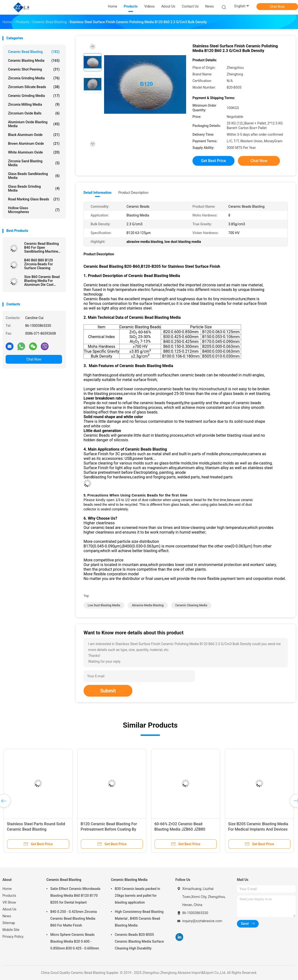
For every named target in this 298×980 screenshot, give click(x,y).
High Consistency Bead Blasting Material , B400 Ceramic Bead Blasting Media (139, 918)
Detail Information (97, 193)
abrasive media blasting (148, 605)
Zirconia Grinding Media (34, 78)
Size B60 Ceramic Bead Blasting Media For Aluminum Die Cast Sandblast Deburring (42, 281)
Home (7, 889)
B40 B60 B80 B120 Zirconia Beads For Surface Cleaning (38, 264)
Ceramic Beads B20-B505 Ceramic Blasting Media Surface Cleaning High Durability (139, 941)
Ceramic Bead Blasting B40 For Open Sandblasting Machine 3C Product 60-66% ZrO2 (43, 248)
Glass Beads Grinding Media (34, 188)
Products (9, 896)
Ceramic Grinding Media (34, 96)
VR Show (9, 902)
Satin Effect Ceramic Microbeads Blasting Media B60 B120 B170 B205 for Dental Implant (75, 896)
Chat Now (277, 7)
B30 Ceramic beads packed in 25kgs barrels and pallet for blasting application (137, 896)
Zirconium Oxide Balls (34, 113)
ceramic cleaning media (191, 605)
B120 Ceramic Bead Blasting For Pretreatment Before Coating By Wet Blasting (109, 829)
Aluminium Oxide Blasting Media (34, 124)
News (7, 916)
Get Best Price (213, 161)
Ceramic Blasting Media (34, 61)
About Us (9, 909)
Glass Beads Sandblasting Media (34, 176)
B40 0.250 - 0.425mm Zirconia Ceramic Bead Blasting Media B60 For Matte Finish (74, 918)
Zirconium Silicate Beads (34, 87)
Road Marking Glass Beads (34, 199)
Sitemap (9, 923)
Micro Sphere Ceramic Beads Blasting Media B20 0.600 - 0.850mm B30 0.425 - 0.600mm (75, 941)
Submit (108, 691)
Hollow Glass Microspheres (34, 210)
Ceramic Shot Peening (34, 69)
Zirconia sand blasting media (34, 163)
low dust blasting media (104, 605)
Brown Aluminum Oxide (34, 144)
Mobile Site (11, 930)
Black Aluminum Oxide (34, 135)
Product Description (133, 193)
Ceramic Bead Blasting (34, 52)
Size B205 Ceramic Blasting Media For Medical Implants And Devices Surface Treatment (258, 829)
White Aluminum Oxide (34, 152)
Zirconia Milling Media (34, 104)
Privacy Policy (13, 937)
